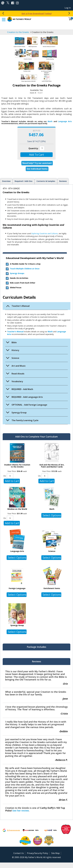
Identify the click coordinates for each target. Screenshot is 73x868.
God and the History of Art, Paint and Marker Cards (52, 466)
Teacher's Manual (15, 332)
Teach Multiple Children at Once (25, 269)
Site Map (55, 853)
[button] (37, 155)
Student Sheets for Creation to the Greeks (17, 466)
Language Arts (65, 121)
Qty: (5, 476)
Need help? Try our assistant (37, 163)
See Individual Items (37, 169)
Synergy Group (17, 625)
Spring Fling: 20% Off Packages (37, 14)
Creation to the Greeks (18, 32)
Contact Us (19, 853)
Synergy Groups (17, 273)
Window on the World (17, 509)
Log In (68, 8)
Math (50, 121)
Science (52, 551)
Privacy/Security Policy (38, 853)
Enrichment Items (52, 588)
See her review (21, 811)
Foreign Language (17, 588)
